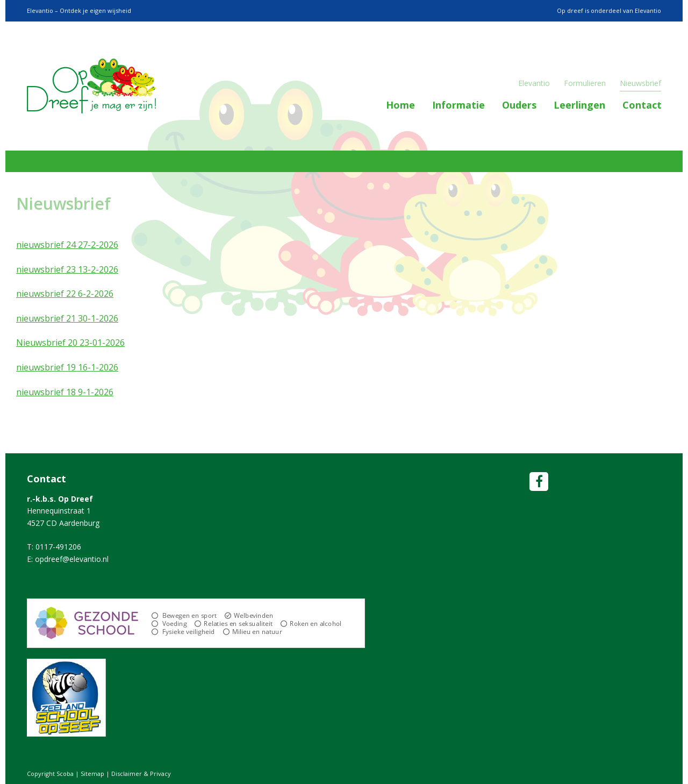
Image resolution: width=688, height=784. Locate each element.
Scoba (91, 86)
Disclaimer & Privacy (141, 774)
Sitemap (92, 774)
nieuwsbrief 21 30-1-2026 (67, 318)
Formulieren (585, 83)
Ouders (519, 105)
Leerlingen (579, 105)
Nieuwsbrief (640, 83)
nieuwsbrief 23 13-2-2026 (67, 269)
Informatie (458, 105)
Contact (642, 105)
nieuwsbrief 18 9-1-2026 (65, 392)
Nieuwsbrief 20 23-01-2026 (70, 343)
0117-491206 (58, 547)
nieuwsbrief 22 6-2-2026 (65, 294)
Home (400, 105)
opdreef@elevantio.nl (72, 559)
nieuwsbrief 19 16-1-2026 (67, 367)
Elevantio (534, 83)
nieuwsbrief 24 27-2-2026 (67, 245)
